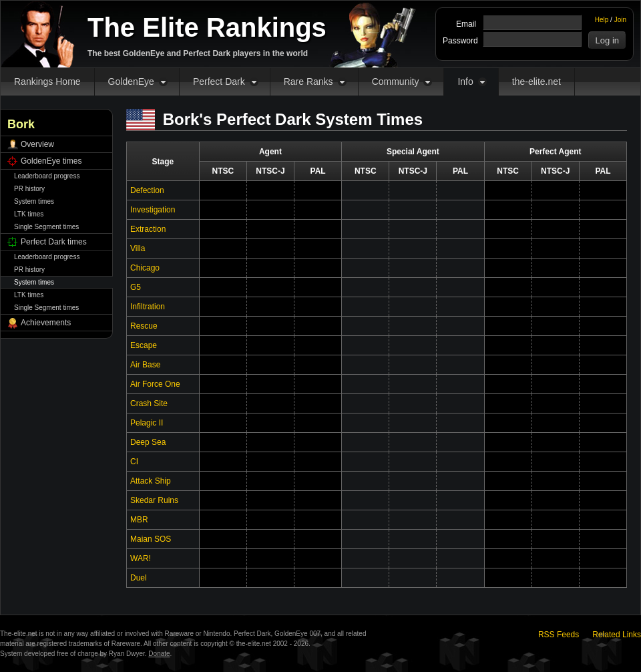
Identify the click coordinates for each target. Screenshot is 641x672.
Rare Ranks (308, 81)
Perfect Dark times (54, 242)
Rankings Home (47, 81)
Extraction (148, 229)
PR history (29, 189)
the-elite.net (537, 81)
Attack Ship (151, 481)
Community (396, 81)
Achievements (46, 323)
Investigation (153, 210)
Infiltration (148, 307)
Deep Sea (148, 442)
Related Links (617, 635)
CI (134, 462)
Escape (144, 345)
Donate (159, 654)
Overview (37, 144)
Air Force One (155, 384)
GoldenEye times (51, 161)
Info (465, 81)
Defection (147, 190)
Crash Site (149, 403)
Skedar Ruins (154, 500)
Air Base (145, 365)
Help (602, 20)
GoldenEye (131, 81)
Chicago (145, 268)
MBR (139, 520)
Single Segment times (46, 227)
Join (620, 20)
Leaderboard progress (47, 176)
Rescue (144, 326)
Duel (139, 578)
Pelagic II (147, 423)
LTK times (29, 214)
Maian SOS (151, 539)
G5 (136, 287)
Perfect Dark (219, 81)
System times (34, 201)
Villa (138, 248)
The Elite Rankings (207, 27)
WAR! (141, 558)
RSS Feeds (559, 635)
